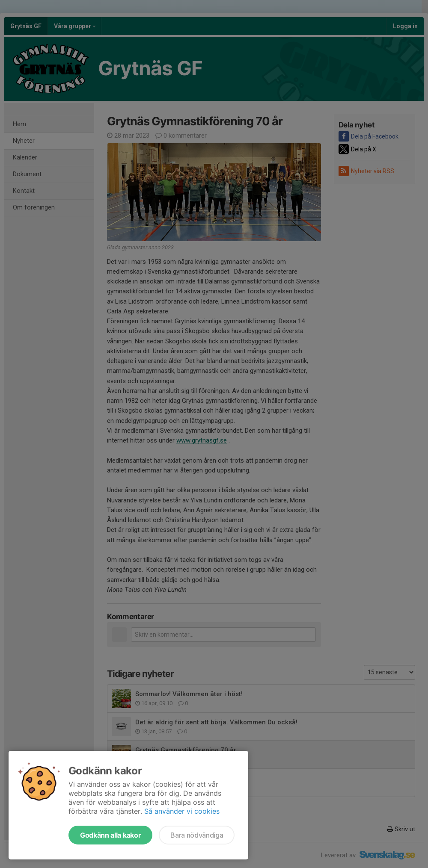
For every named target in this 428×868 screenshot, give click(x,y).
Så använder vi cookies (182, 811)
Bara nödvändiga (197, 835)
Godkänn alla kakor (110, 835)
